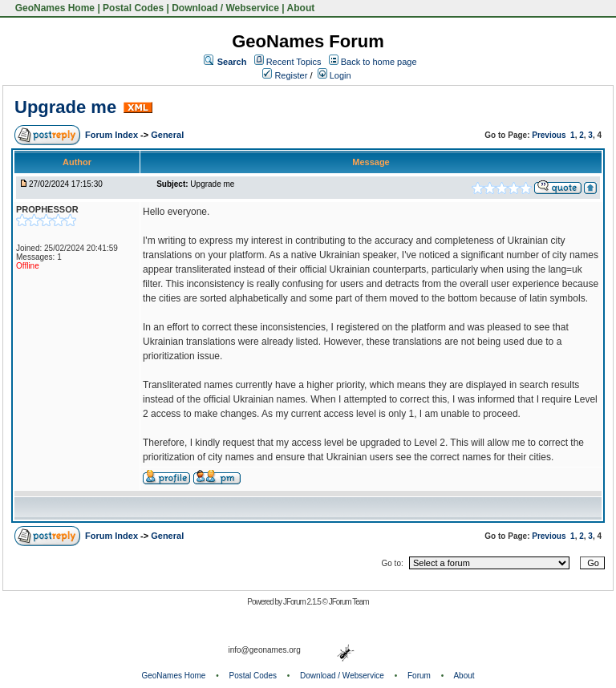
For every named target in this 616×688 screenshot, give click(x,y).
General (167, 135)
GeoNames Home (53, 8)
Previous (549, 135)
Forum (419, 676)
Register (285, 75)
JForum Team (349, 602)
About (301, 8)
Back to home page (379, 62)
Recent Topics (294, 62)
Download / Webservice (225, 8)
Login (334, 75)
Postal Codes (133, 8)
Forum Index (113, 135)
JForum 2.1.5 (303, 602)
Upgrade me (65, 107)
